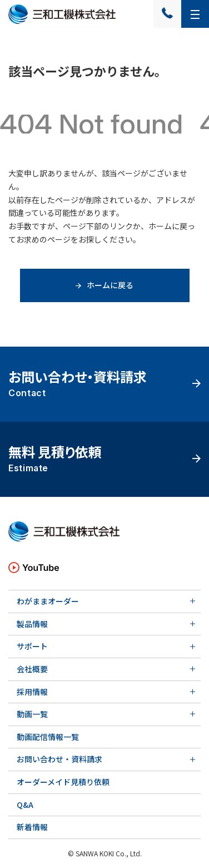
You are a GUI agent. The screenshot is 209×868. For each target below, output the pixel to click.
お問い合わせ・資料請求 (59, 759)
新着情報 (32, 827)
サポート (32, 646)
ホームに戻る (104, 285)
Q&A (25, 805)
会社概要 (32, 669)
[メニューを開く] (195, 14)
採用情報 (32, 692)
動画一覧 (32, 714)
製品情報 (32, 624)
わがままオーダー (48, 601)
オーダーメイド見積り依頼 (63, 782)
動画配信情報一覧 (48, 737)
